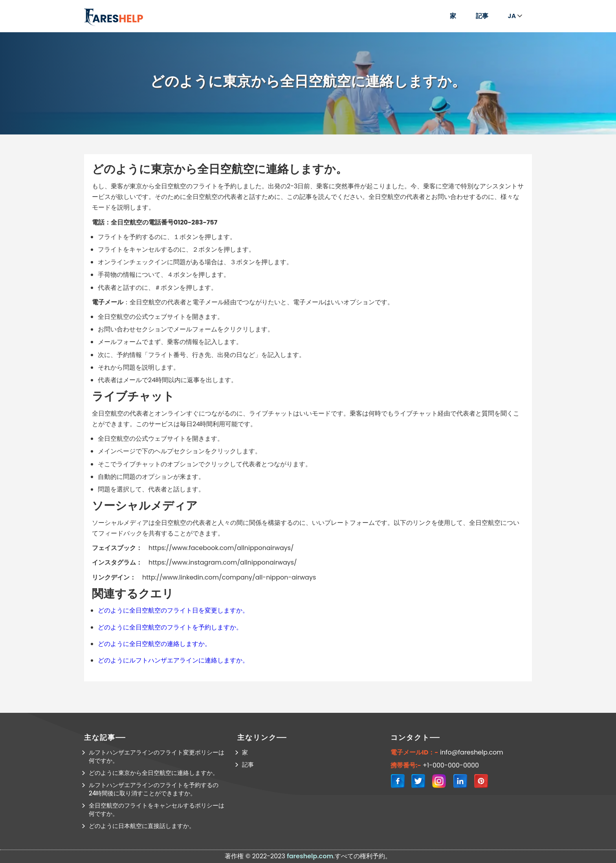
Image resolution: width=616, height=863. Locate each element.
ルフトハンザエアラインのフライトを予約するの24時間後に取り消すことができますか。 (154, 789)
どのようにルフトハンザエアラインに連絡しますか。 (173, 660)
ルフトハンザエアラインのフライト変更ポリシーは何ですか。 (157, 756)
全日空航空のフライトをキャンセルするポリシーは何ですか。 (157, 810)
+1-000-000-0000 (451, 765)
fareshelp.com (310, 856)
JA (515, 16)
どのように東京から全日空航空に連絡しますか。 (154, 773)
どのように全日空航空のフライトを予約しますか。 (170, 627)
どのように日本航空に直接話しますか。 (142, 826)
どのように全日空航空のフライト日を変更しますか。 (173, 610)
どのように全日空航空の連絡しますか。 (154, 644)
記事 (482, 16)
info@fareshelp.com (472, 753)
